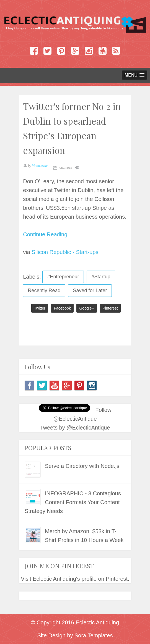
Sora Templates (94, 635)
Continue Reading (45, 234)
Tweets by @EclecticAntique (75, 428)
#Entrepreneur (63, 277)
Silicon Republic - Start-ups (65, 252)
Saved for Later (90, 290)
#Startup (101, 277)
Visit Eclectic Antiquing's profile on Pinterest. (75, 579)
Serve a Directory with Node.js (82, 466)
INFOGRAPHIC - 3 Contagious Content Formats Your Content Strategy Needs (73, 502)
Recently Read (44, 290)
